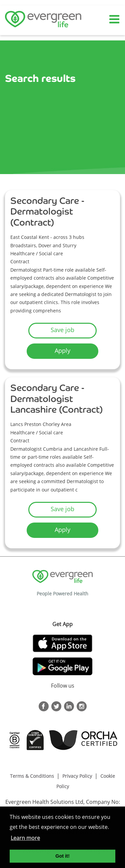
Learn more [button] (25, 838)
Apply (62, 350)
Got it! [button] (62, 856)
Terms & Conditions (32, 776)
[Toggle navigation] (115, 20)
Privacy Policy (77, 776)
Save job (62, 330)
